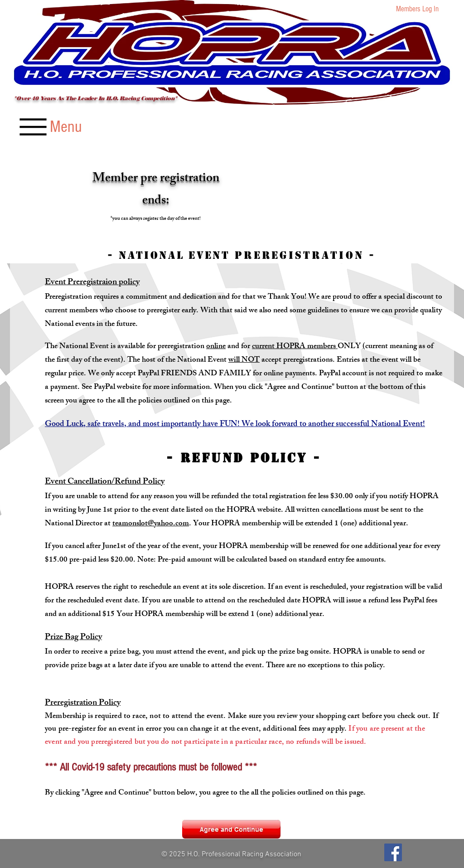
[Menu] (49, 127)
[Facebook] (393, 852)
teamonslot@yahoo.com (151, 524)
